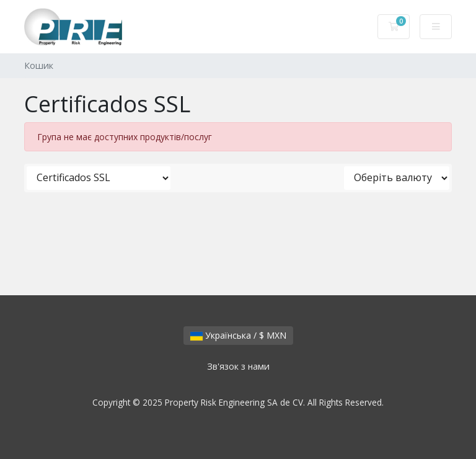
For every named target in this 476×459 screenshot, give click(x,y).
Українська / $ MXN (238, 335)
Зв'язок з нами (238, 366)
